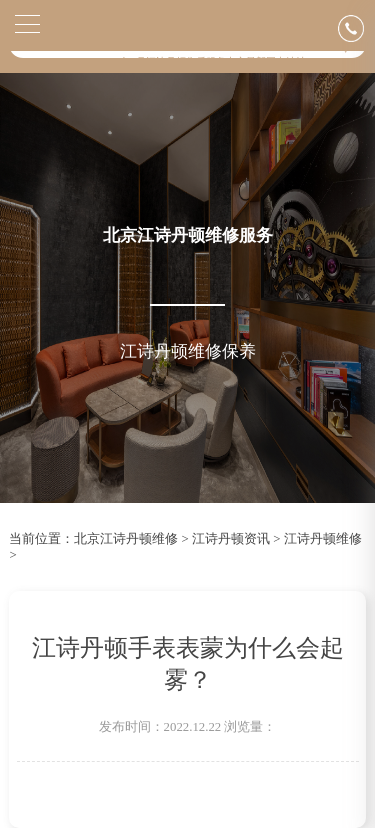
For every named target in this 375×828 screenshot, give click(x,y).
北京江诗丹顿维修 (126, 539)
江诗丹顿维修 (323, 539)
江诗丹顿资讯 (231, 539)
